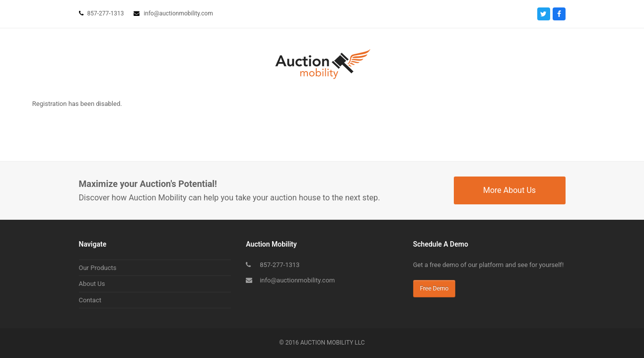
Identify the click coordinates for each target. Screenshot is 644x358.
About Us (92, 284)
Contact (90, 300)
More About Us (509, 190)
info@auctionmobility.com (297, 280)
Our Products (98, 268)
